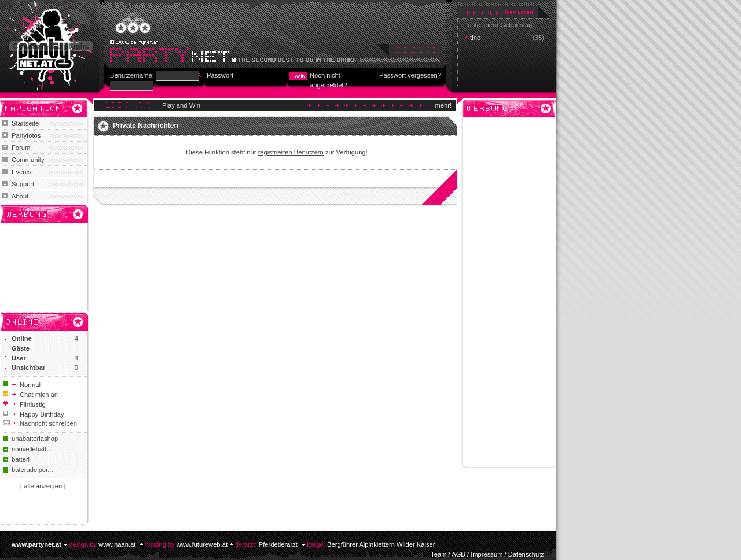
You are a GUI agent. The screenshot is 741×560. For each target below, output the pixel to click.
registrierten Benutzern (291, 152)
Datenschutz (526, 554)
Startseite (25, 123)
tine (475, 38)
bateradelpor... (32, 470)
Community (28, 160)
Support (23, 184)
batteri (21, 459)
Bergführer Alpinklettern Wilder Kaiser (381, 544)
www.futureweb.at (202, 544)
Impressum (487, 554)
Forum (21, 148)
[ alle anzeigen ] (43, 486)
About (20, 196)
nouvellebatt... (32, 449)
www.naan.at (117, 544)
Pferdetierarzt (278, 544)
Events (21, 172)
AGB (458, 554)
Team (439, 554)
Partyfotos (26, 135)
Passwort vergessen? (410, 75)
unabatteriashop (35, 439)
